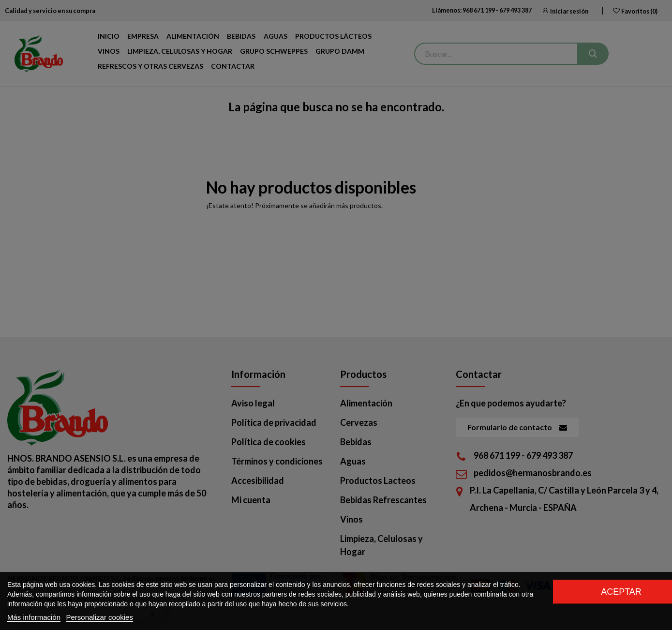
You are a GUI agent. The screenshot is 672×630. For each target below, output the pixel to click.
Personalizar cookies (100, 617)
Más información (34, 617)
